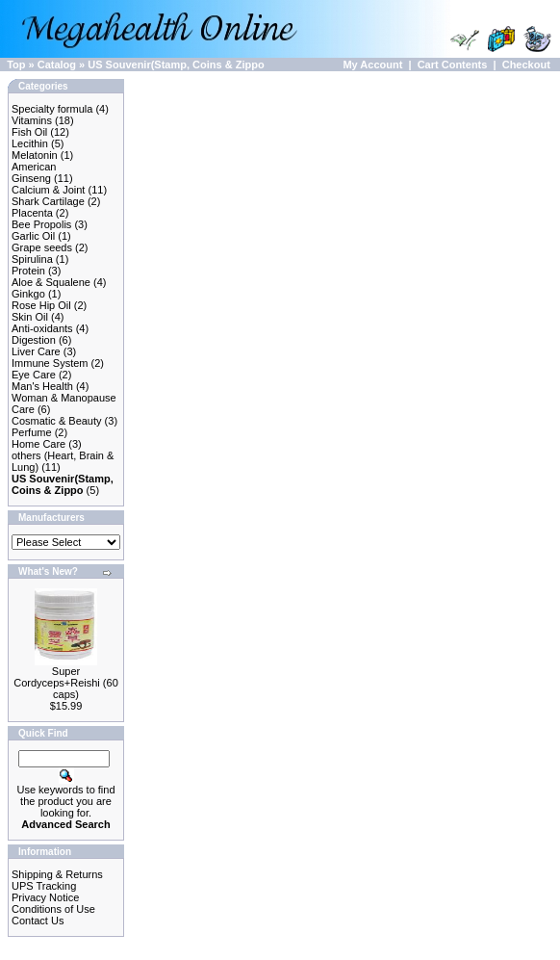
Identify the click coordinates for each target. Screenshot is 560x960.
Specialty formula (52, 109)
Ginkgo (28, 294)
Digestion (34, 340)
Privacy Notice (45, 897)
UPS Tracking (44, 886)
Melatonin (35, 155)
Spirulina (32, 259)
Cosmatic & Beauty (57, 421)
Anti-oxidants (42, 328)
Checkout (526, 65)
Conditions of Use (53, 909)
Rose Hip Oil (41, 305)
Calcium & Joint (48, 190)
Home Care (38, 444)
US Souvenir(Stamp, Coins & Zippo (176, 65)
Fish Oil (29, 132)
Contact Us (38, 921)
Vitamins (32, 120)
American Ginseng (34, 172)
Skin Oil (30, 317)
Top (16, 65)
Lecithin (30, 143)
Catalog (57, 65)
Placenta (32, 213)
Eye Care (34, 375)
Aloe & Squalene (51, 282)
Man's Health (42, 386)
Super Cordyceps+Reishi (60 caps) (66, 683)
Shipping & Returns (57, 874)
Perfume (32, 432)
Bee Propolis (41, 224)
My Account (372, 65)
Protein (28, 271)
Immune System (50, 363)
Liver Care (36, 351)
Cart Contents (453, 65)
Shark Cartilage (48, 201)
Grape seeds (42, 247)
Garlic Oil (33, 236)
